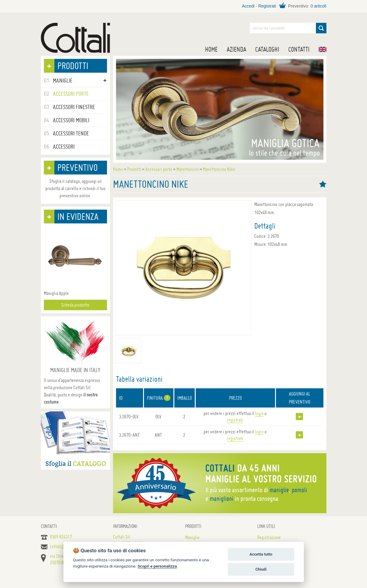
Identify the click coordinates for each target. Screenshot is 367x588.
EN (323, 49)
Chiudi (261, 569)
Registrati (267, 6)
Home (211, 49)
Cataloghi (267, 49)
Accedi (248, 6)
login (259, 413)
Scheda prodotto (75, 305)
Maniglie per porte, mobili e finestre (75, 38)
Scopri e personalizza (157, 566)
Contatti (299, 49)
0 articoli (318, 6)
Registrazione (269, 537)
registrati (235, 420)
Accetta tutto (261, 554)
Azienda (236, 49)
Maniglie (192, 537)
